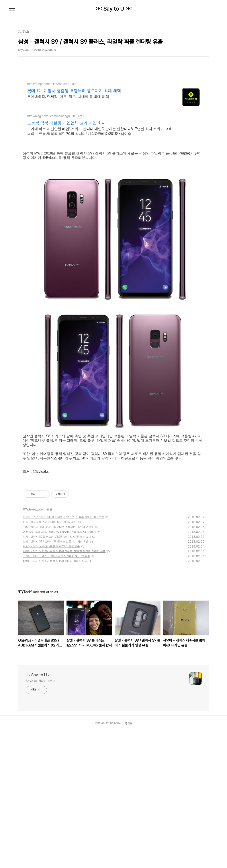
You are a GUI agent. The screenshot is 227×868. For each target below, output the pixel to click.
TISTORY (115, 860)
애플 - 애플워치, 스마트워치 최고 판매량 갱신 (50, 658)
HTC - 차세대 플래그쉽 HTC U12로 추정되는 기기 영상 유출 (58, 663)
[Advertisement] (113, 117)
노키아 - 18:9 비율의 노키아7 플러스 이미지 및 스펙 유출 (56, 692)
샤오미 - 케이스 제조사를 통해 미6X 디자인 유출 (51, 683)
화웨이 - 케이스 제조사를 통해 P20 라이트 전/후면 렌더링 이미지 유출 (64, 688)
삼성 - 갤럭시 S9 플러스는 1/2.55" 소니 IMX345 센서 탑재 (57, 673)
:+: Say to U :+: (114, 9)
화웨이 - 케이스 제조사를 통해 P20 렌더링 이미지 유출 (55, 697)
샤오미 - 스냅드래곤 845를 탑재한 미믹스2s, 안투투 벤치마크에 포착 (63, 653)
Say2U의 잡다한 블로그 (40, 817)
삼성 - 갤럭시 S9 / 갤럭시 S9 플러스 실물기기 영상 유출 (56, 678)
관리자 (129, 860)
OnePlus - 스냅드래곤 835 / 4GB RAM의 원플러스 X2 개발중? (59, 668)
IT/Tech (27, 646)
